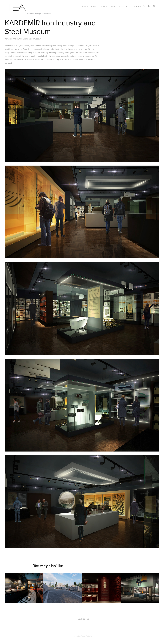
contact (137, 6)
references (125, 6)
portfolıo (103, 6)
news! (114, 6)
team (93, 6)
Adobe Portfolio (86, 636)
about (85, 6)
